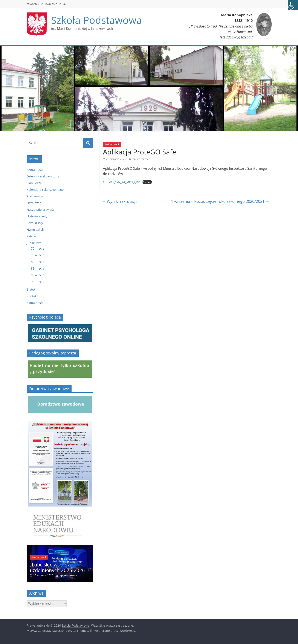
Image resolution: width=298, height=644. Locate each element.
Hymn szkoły (36, 230)
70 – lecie (38, 248)
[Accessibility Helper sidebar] (293, 5)
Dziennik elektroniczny (43, 176)
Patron (31, 236)
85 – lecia (38, 268)
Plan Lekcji (34, 183)
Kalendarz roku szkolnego (45, 190)
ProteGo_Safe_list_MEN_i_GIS (122, 182)
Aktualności (112, 144)
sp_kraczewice (141, 159)
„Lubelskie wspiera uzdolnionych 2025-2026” (58, 567)
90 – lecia (38, 275)
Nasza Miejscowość (40, 210)
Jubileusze (34, 243)
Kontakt (32, 296)
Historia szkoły (37, 216)
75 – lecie (38, 255)
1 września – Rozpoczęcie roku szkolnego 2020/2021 (220, 201)
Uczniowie (34, 203)
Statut (31, 289)
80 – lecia (38, 262)
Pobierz (147, 182)
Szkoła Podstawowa (97, 20)
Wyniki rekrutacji (119, 201)
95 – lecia (38, 282)
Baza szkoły (35, 223)
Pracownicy (35, 196)
